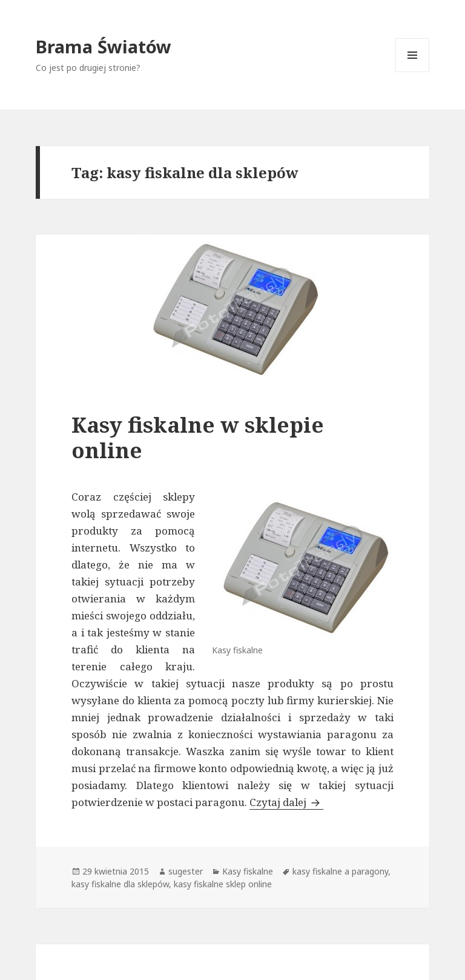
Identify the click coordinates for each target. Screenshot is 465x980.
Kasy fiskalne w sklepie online (198, 437)
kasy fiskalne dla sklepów (120, 884)
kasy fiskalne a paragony (340, 871)
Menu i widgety (413, 72)
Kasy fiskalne (248, 871)
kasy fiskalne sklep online (223, 884)
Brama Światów (104, 46)
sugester (186, 871)
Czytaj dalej (286, 802)
